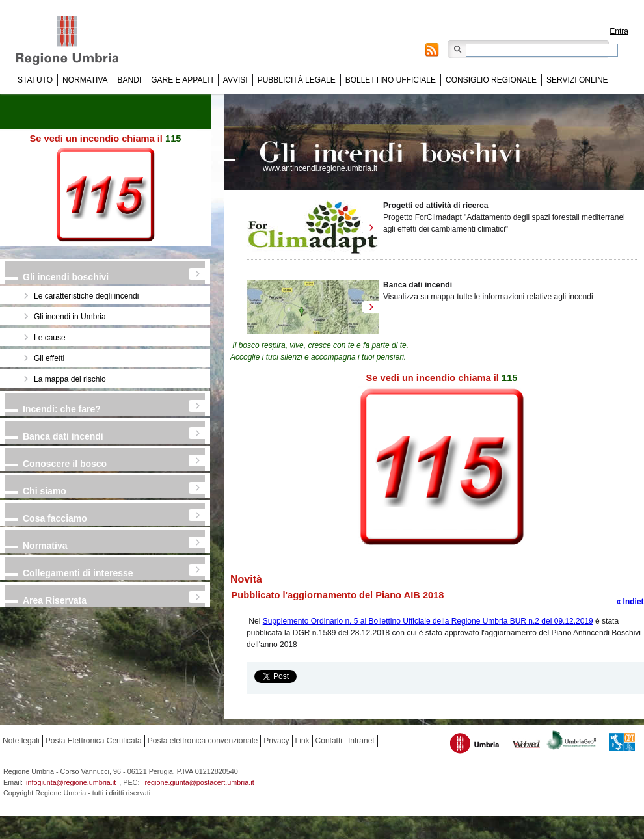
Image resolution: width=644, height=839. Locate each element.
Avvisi (235, 80)
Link (302, 741)
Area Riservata (55, 600)
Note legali (21, 741)
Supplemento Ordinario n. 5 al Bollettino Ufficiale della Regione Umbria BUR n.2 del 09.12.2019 (428, 621)
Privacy (276, 741)
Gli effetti (49, 358)
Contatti (329, 741)
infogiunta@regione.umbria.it (71, 782)
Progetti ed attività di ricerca (436, 206)
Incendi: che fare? (62, 409)
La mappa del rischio (70, 379)
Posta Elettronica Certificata (94, 741)
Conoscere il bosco (65, 464)
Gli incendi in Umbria (70, 317)
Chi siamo (45, 491)
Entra (619, 31)
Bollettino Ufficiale (391, 80)
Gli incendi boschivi (66, 277)
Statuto (35, 80)
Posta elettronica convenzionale (203, 741)
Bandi (130, 80)
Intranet (361, 741)
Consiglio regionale (491, 80)
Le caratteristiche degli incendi (86, 296)
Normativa (85, 80)
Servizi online (577, 80)
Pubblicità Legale (297, 80)
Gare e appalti (182, 80)
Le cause (50, 338)
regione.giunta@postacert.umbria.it (199, 782)
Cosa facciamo (55, 518)
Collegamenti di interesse (78, 573)
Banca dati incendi (63, 436)
